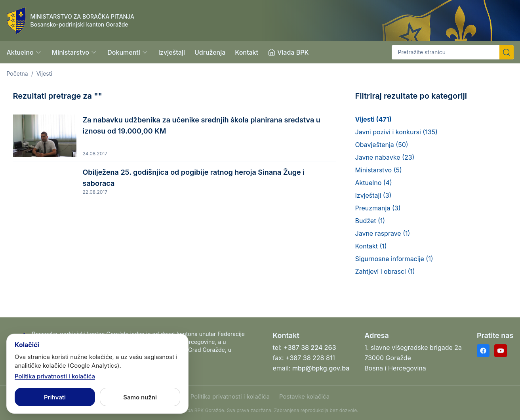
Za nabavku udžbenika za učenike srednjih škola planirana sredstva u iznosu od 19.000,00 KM (202, 125)
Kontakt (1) (371, 246)
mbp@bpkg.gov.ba (321, 368)
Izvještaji (172, 52)
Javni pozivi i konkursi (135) (396, 132)
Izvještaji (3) (373, 195)
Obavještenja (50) (382, 145)
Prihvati (55, 397)
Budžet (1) (370, 221)
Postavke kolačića (304, 396)
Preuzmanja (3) (378, 208)
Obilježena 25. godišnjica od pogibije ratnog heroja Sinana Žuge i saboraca (194, 178)
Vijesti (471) (373, 119)
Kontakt (247, 52)
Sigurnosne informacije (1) (394, 259)
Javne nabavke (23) (385, 157)
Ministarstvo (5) (379, 170)
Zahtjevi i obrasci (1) (385, 271)
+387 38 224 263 (310, 347)
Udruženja (210, 52)
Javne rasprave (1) (383, 233)
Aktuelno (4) (374, 183)
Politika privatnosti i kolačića (230, 396)
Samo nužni (140, 397)
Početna (17, 73)
